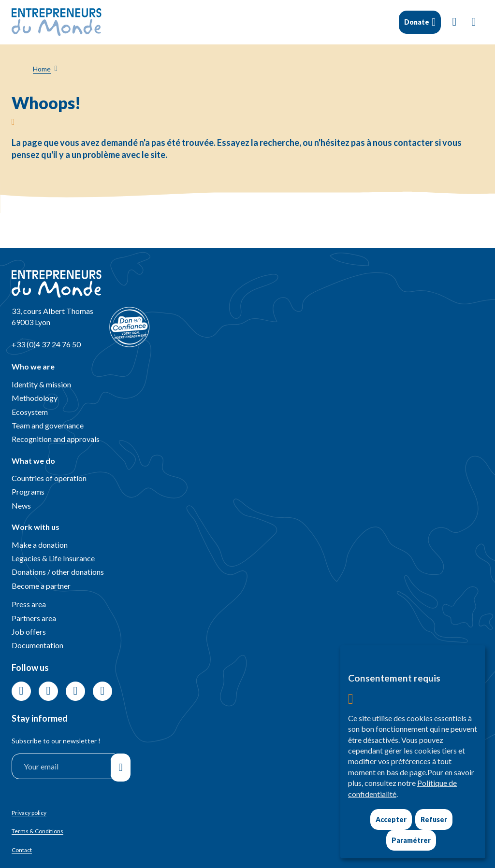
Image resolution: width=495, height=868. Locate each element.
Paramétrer (411, 840)
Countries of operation (49, 478)
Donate (417, 22)
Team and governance (48, 425)
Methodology (35, 398)
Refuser (434, 819)
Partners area (34, 618)
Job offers (29, 632)
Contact (22, 850)
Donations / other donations (58, 572)
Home (42, 69)
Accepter (391, 819)
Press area (29, 604)
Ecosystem (30, 412)
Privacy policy (29, 813)
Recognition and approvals (56, 439)
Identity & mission (41, 384)
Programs (28, 491)
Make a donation (40, 545)
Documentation (37, 645)
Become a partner (41, 586)
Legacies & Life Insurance (53, 558)
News (21, 505)
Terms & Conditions (37, 831)
